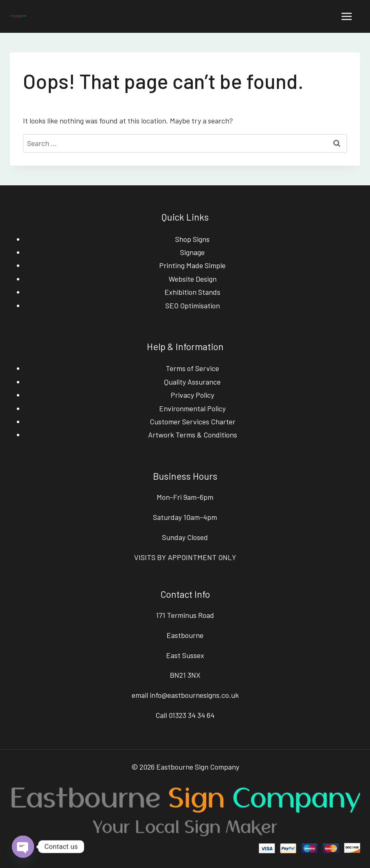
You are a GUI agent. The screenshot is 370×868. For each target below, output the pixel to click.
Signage (192, 252)
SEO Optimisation (193, 305)
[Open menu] (346, 16)
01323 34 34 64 (192, 715)
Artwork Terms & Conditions (193, 435)
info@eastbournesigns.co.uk (194, 695)
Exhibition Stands (192, 292)
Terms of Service (192, 368)
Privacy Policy (192, 395)
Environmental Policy (192, 408)
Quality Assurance (192, 382)
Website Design (193, 279)
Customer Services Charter (193, 421)
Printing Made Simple (192, 265)
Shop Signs (192, 239)
